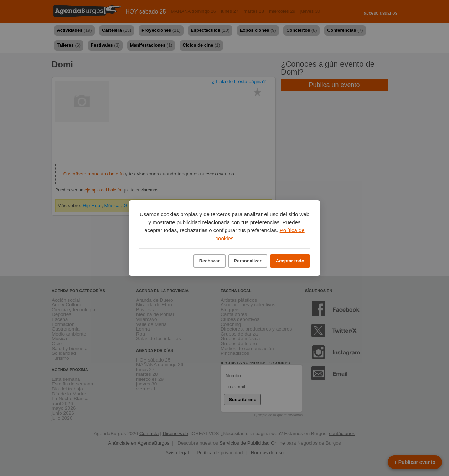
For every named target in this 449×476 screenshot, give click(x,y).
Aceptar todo (290, 261)
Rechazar (210, 261)
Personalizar (248, 261)
